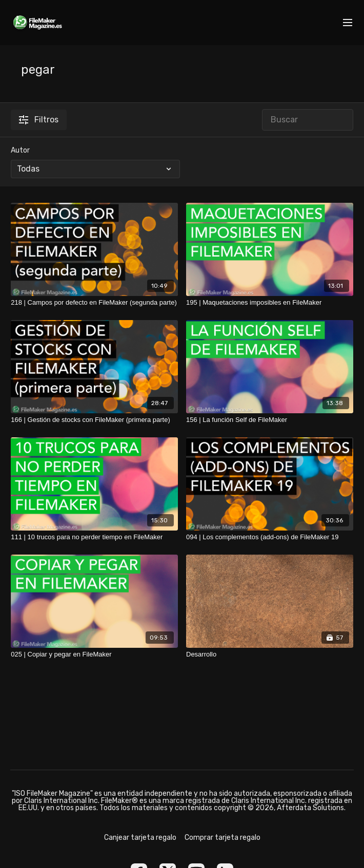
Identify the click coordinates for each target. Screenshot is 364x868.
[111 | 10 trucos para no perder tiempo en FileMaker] (94, 537)
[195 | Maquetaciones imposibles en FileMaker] (270, 303)
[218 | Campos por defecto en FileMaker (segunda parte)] (94, 303)
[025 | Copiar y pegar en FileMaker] (94, 654)
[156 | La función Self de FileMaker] (270, 420)
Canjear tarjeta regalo (140, 838)
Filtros (39, 120)
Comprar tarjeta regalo (223, 838)
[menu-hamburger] (348, 23)
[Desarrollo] (270, 654)
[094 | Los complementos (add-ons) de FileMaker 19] (270, 537)
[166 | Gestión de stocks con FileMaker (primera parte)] (94, 420)
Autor (20, 150)
